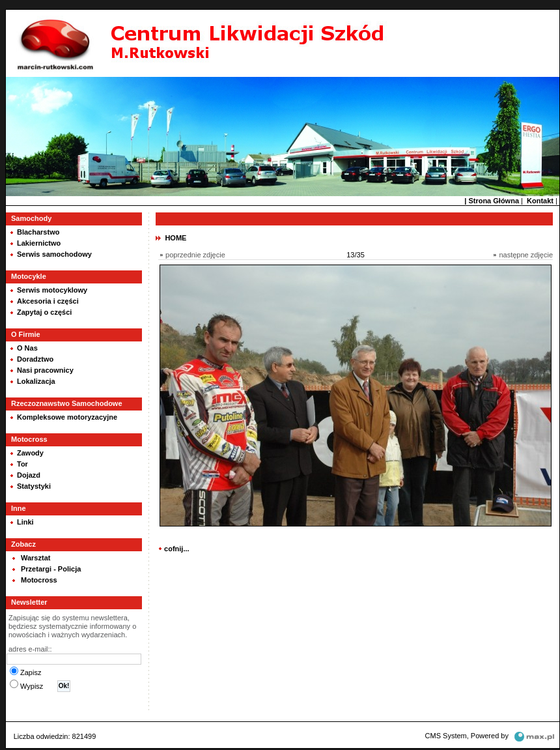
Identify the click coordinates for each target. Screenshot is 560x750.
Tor (22, 464)
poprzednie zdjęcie (195, 255)
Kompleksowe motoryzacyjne (67, 417)
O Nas (27, 348)
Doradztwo (35, 359)
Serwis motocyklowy (52, 290)
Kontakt (540, 201)
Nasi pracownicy (45, 370)
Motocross (39, 580)
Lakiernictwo (39, 243)
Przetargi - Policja (51, 569)
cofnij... (177, 549)
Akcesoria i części (48, 301)
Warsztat (35, 558)
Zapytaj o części (44, 312)
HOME (175, 238)
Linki (25, 522)
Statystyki (34, 486)
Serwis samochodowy (54, 254)
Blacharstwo (38, 232)
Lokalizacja (36, 381)
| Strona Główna (492, 201)
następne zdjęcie (526, 255)
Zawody (30, 453)
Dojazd (29, 475)
